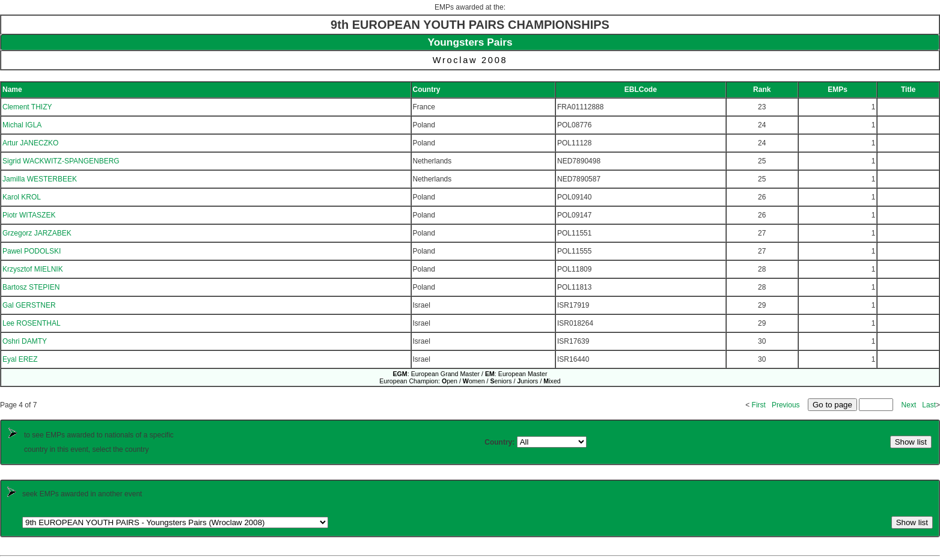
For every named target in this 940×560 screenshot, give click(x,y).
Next (909, 405)
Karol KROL (22, 197)
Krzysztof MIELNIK (33, 269)
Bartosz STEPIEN (31, 287)
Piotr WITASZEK (29, 215)
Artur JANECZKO (30, 143)
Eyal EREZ (20, 359)
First (759, 405)
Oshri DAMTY (25, 341)
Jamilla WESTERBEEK (40, 179)
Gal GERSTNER (29, 305)
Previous (786, 405)
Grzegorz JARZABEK (37, 233)
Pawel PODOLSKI (32, 251)
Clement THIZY (27, 107)
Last (929, 405)
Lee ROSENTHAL (32, 323)
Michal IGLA (22, 125)
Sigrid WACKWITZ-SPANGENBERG (61, 161)
